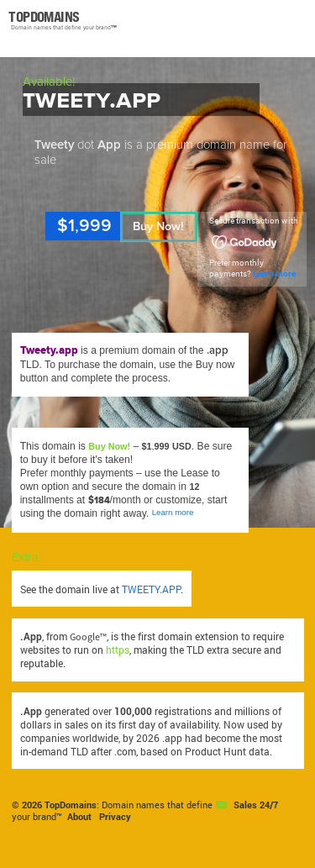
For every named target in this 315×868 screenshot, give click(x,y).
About (79, 817)
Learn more (274, 274)
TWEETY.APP (151, 589)
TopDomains (71, 805)
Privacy (115, 817)
